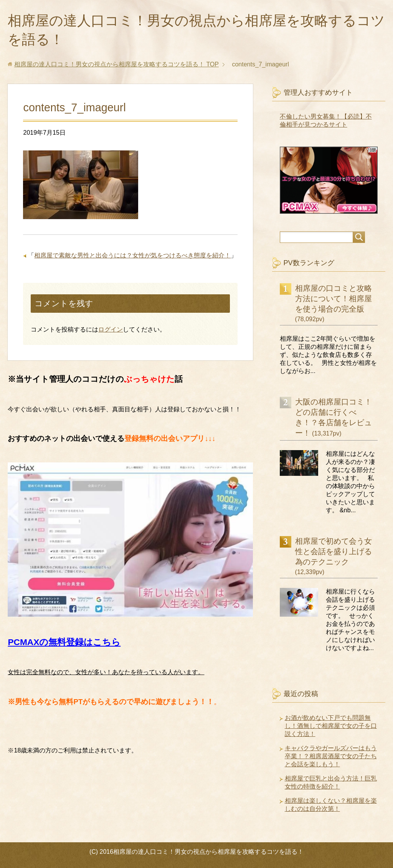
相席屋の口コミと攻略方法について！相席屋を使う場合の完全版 (334, 299)
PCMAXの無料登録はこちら (64, 642)
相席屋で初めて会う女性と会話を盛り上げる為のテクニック (334, 551)
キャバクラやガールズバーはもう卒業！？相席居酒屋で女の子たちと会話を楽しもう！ (331, 756)
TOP (116, 64)
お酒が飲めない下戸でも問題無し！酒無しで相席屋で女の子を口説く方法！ (331, 726)
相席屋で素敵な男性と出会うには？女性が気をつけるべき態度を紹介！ (132, 255)
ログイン (111, 329)
